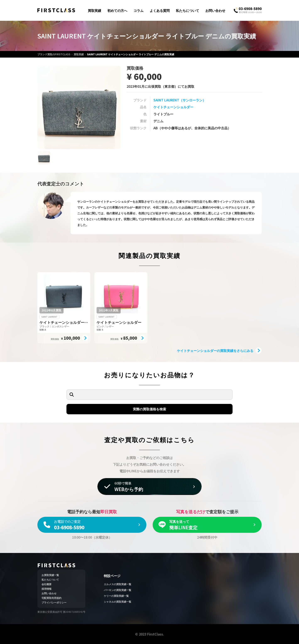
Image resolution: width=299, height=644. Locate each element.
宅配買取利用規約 (51, 598)
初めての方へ (117, 10)
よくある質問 (160, 10)
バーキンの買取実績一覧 (118, 590)
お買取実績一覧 (50, 575)
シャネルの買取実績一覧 (118, 601)
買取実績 (94, 10)
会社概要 (47, 584)
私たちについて (187, 10)
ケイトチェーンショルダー (173, 107)
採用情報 (47, 589)
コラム (138, 10)
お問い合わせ (215, 10)
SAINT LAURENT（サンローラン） (180, 100)
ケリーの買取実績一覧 (116, 596)
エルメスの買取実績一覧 (118, 584)
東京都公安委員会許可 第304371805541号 (61, 612)
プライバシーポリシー (54, 602)
